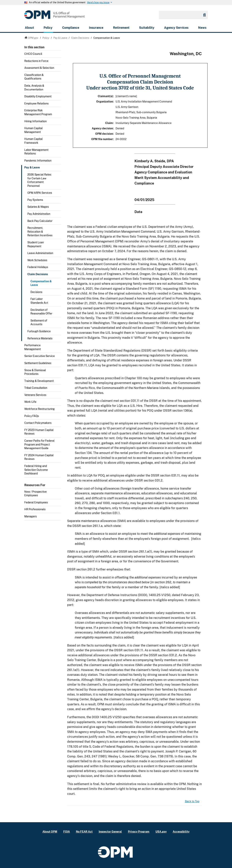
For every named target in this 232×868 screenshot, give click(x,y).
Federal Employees (36, 502)
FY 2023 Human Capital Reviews (39, 432)
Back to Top (192, 801)
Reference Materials (40, 338)
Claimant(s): (106, 96)
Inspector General (110, 831)
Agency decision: (103, 128)
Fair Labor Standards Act (39, 301)
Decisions (36, 292)
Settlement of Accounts (39, 322)
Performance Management (33, 347)
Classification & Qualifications (34, 77)
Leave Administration (40, 253)
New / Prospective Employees (35, 494)
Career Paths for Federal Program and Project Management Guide (39, 444)
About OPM (50, 831)
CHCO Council (33, 54)
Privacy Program (139, 831)
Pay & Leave (32, 167)
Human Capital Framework (33, 141)
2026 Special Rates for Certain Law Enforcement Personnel (39, 180)
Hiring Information (35, 121)
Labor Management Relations (36, 152)
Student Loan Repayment (36, 244)
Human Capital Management (33, 130)
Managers (31, 516)
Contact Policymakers (38, 423)
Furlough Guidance (39, 331)
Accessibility (181, 831)
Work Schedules (37, 260)
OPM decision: (104, 134)
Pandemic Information (38, 161)
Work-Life (30, 402)
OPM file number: (102, 139)
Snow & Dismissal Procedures (35, 372)
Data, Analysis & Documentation (34, 88)
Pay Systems (35, 200)
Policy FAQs (32, 416)
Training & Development (39, 381)
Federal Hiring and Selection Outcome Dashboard (36, 470)
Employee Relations (36, 103)
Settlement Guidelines (38, 363)
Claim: (109, 123)
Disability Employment (38, 96)
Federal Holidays (38, 267)
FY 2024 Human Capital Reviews (39, 457)
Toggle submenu (59, 69)
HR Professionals (35, 509)
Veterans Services (35, 395)
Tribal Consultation (36, 388)
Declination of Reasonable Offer (41, 312)
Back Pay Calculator (40, 221)
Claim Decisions (38, 274)
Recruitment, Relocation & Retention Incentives (40, 232)
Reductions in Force (36, 61)
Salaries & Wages (38, 207)
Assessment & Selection (39, 68)
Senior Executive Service (39, 356)
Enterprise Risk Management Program (38, 112)
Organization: (105, 102)
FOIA (67, 831)
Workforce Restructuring (39, 409)
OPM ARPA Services (40, 193)
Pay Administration (39, 214)
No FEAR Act (84, 831)
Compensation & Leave (41, 283)
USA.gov (161, 831)
